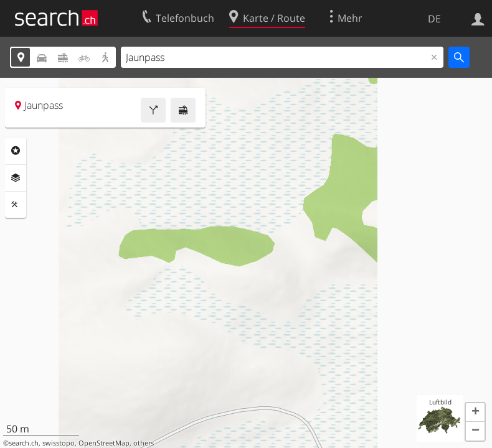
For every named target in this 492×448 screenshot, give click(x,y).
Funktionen (16, 205)
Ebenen (16, 178)
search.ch (24, 443)
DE (434, 19)
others (144, 443)
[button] (475, 413)
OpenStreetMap (104, 443)
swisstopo (59, 443)
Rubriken (16, 151)
